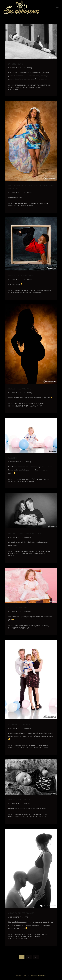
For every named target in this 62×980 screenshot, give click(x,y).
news (26, 87)
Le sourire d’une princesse (20, 608)
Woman (30, 206)
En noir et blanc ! (16, 64)
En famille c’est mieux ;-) (19, 724)
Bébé (24, 404)
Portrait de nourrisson (19, 800)
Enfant (33, 85)
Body (28, 404)
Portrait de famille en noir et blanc (25, 533)
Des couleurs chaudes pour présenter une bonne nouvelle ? (31, 187)
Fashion (48, 85)
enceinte (19, 204)
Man (10, 87)
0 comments (14, 68)
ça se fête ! (13, 458)
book (27, 85)
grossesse (44, 204)
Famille (40, 85)
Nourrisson (20, 554)
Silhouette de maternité (19, 389)
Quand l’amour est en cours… (22, 913)
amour (18, 404)
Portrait (31, 481)
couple (39, 746)
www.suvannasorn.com (39, 975)
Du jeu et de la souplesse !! (21, 275)
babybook (19, 85)
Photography (14, 89)
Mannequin (18, 87)
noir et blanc (35, 87)
